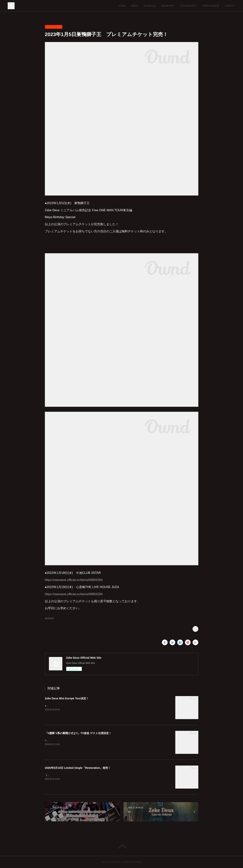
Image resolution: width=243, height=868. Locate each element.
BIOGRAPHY (168, 6)
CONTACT (230, 6)
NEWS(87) (49, 618)
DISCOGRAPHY (189, 6)
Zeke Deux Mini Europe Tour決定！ (67, 698)
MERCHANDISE (211, 6)
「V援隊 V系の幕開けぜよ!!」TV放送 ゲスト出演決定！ (78, 733)
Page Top (121, 847)
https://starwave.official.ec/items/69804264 (74, 580)
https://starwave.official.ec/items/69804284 (74, 594)
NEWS (135, 6)
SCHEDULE (150, 6)
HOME (122, 6)
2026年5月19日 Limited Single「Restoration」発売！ (78, 768)
